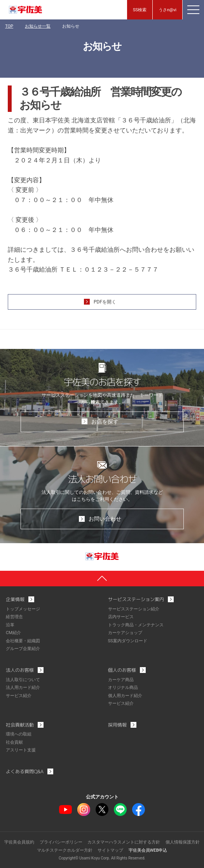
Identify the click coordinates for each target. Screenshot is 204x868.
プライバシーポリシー (61, 842)
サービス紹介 (19, 696)
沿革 (10, 625)
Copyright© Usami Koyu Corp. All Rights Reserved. (102, 858)
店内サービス (121, 617)
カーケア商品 (121, 680)
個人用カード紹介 (125, 696)
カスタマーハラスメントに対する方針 (124, 842)
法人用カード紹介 (23, 688)
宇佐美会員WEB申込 (148, 850)
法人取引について (23, 680)
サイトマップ (110, 850)
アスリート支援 (21, 750)
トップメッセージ (23, 609)
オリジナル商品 (123, 688)
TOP (9, 26)
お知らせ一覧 (38, 26)
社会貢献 (14, 742)
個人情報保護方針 (183, 842)
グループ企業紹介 (23, 649)
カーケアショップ (125, 633)
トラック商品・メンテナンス (136, 625)
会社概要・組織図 (23, 641)
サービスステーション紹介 (134, 609)
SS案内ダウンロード (128, 641)
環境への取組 (19, 734)
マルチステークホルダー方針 (65, 850)
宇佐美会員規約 (19, 842)
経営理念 (14, 617)
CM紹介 (13, 633)
